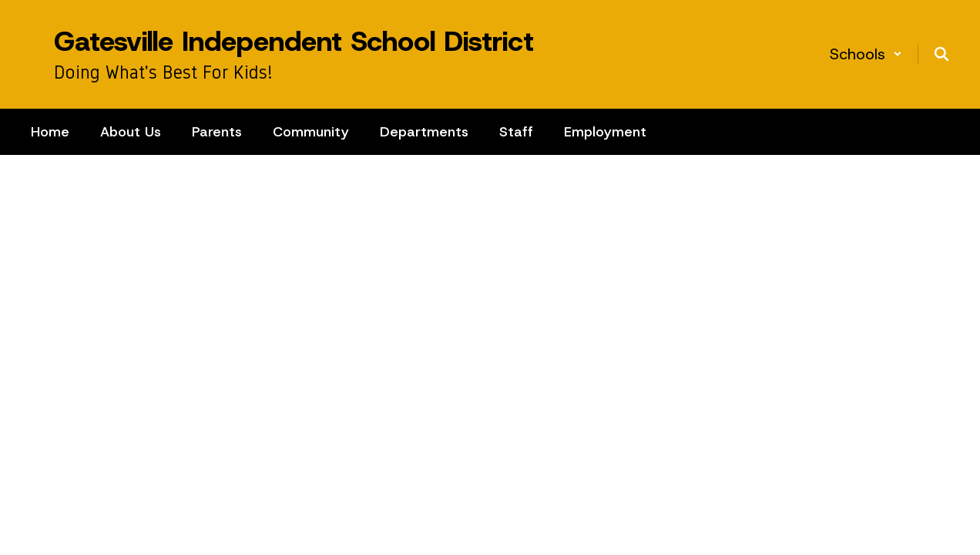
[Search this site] (941, 54)
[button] (866, 54)
